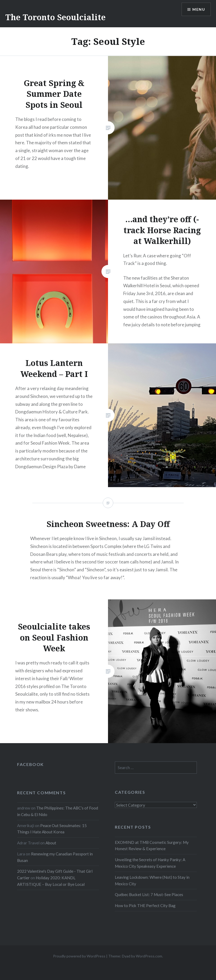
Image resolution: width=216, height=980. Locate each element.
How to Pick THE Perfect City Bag (145, 906)
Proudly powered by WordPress (79, 956)
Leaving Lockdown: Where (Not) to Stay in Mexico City (152, 880)
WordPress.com (149, 956)
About (51, 843)
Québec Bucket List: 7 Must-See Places (149, 894)
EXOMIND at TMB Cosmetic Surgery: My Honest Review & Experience (152, 846)
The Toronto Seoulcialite (55, 17)
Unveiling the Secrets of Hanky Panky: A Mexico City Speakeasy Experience (150, 863)
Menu (199, 9)
